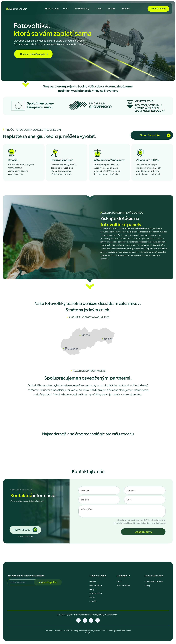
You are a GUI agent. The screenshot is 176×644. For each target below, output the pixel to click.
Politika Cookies (124, 586)
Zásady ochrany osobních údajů (94, 631)
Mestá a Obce (96, 586)
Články (147, 587)
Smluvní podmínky (115, 631)
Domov (93, 582)
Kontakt (93, 602)
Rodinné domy (96, 594)
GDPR (119, 582)
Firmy (92, 590)
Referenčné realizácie (154, 583)
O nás (92, 598)
